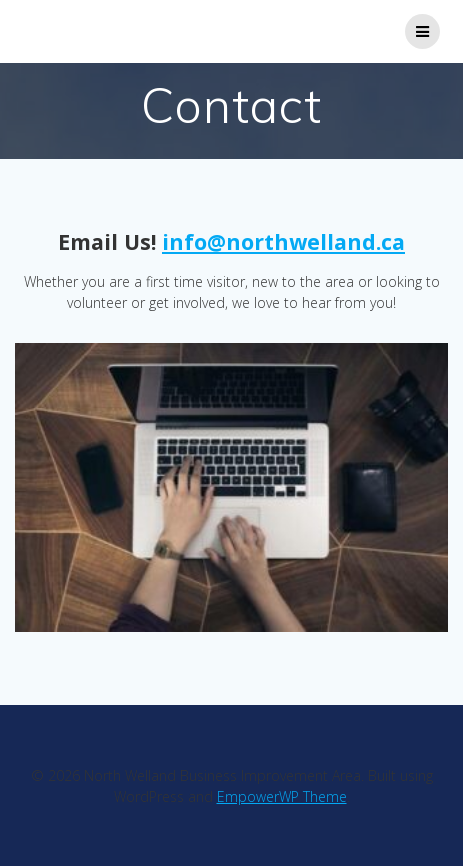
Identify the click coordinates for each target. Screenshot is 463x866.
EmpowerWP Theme (282, 796)
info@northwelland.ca (283, 241)
